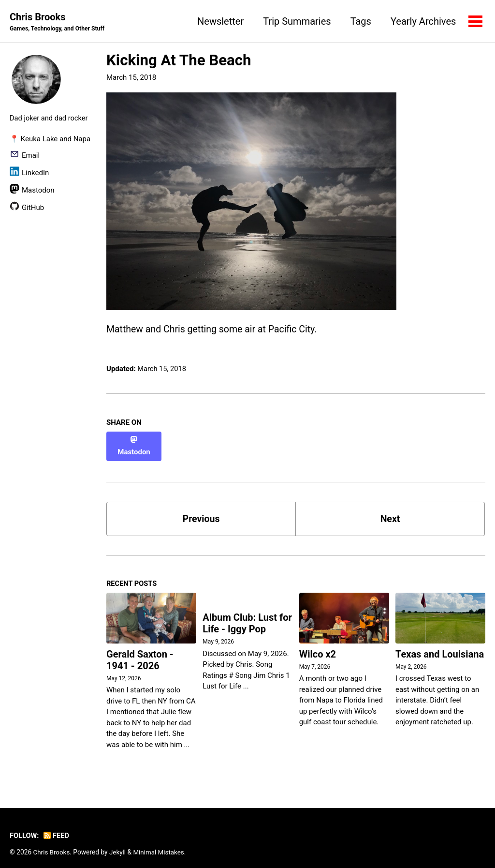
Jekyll (119, 843)
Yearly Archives (423, 21)
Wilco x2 (318, 646)
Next (390, 509)
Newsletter (220, 21)
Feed (58, 827)
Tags (360, 21)
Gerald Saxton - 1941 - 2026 (140, 652)
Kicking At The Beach (179, 61)
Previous (201, 509)
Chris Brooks (58, 22)
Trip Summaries (296, 21)
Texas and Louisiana (440, 645)
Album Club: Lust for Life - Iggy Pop (247, 615)
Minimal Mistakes (160, 843)
